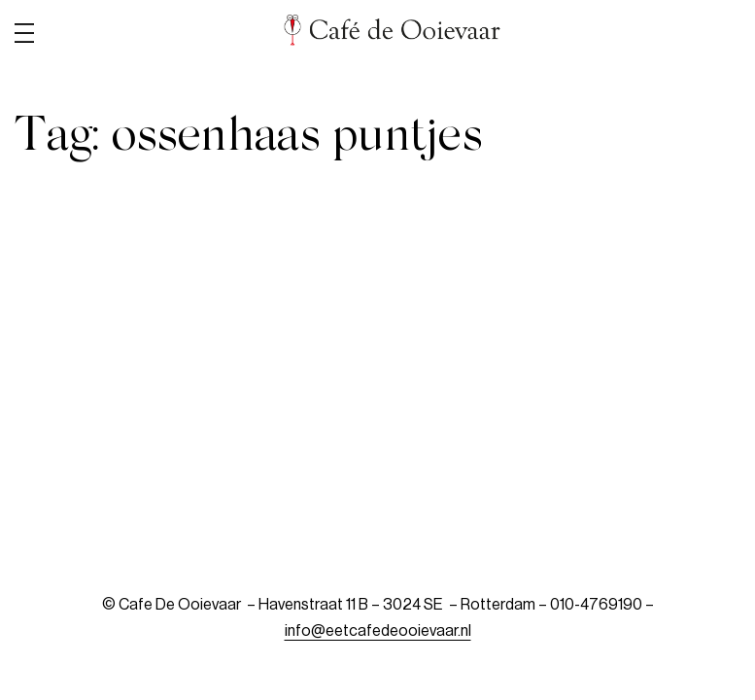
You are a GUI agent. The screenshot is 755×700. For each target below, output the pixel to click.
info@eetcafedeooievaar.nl (378, 631)
